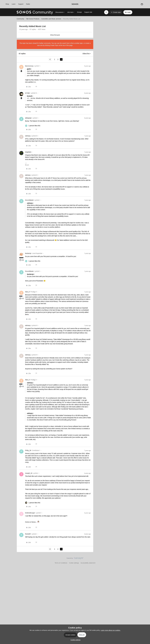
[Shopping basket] (142, 4)
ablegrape (28, 118)
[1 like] (33, 126)
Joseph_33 (29, 473)
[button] (116, 12)
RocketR (28, 534)
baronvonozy (29, 66)
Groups (79, 12)
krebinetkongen (30, 513)
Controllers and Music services (51, 19)
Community (20, 19)
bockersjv (28, 253)
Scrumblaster (29, 200)
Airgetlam (28, 152)
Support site (88, 12)
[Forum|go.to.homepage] (35, 12)
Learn (14, 4)
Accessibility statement (88, 563)
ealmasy (28, 136)
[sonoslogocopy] (75, 4)
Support (21, 4)
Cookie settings (74, 563)
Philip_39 (28, 450)
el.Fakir (27, 93)
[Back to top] (146, 560)
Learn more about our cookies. (111, 630)
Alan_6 (27, 292)
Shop (7, 4)
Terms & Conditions (61, 563)
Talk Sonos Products (33, 19)
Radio (28, 4)
